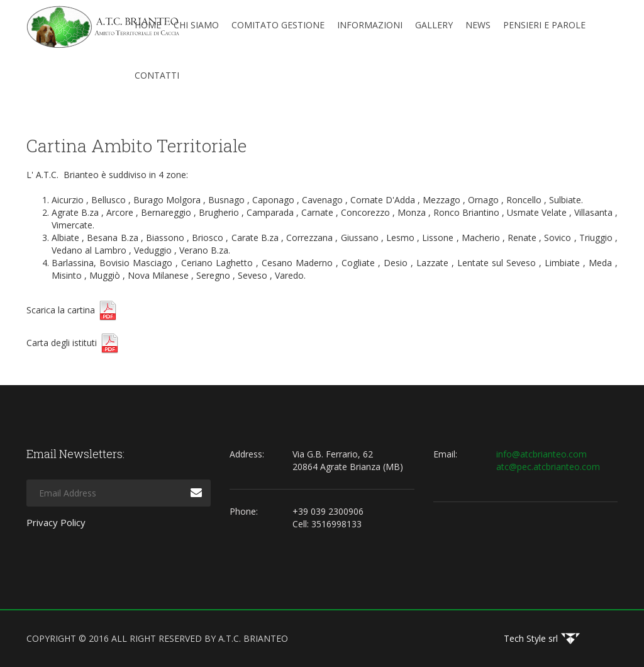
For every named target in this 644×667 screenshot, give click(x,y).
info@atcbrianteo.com (541, 454)
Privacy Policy (56, 522)
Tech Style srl (531, 638)
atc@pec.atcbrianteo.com (548, 467)
